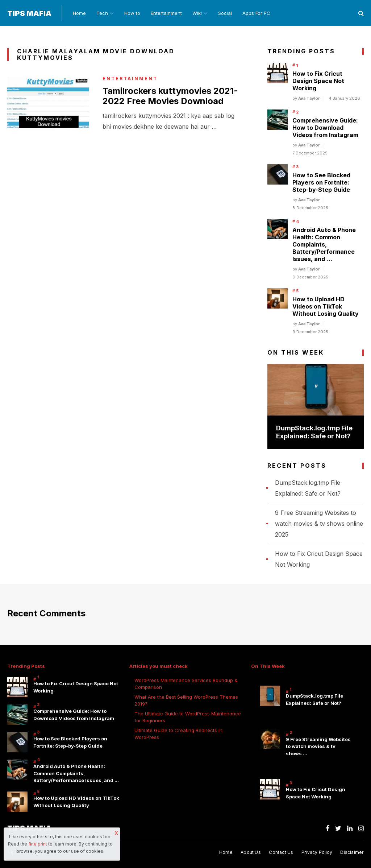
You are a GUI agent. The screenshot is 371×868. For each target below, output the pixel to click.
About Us (251, 852)
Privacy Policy (317, 852)
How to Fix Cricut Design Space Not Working (318, 81)
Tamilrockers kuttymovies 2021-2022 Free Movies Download (170, 96)
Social (225, 13)
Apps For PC (256, 13)
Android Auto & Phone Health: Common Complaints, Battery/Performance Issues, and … (324, 244)
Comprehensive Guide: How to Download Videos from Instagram (325, 128)
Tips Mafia (29, 13)
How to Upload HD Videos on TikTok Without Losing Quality (326, 306)
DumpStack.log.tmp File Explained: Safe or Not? (314, 432)
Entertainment (166, 13)
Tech (102, 13)
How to (132, 13)
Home (79, 13)
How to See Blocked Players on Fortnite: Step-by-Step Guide (321, 182)
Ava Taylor (309, 98)
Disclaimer (352, 852)
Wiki (197, 13)
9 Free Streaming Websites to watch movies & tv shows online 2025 (319, 524)
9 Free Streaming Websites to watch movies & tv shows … (318, 746)
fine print (38, 844)
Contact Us (281, 852)
